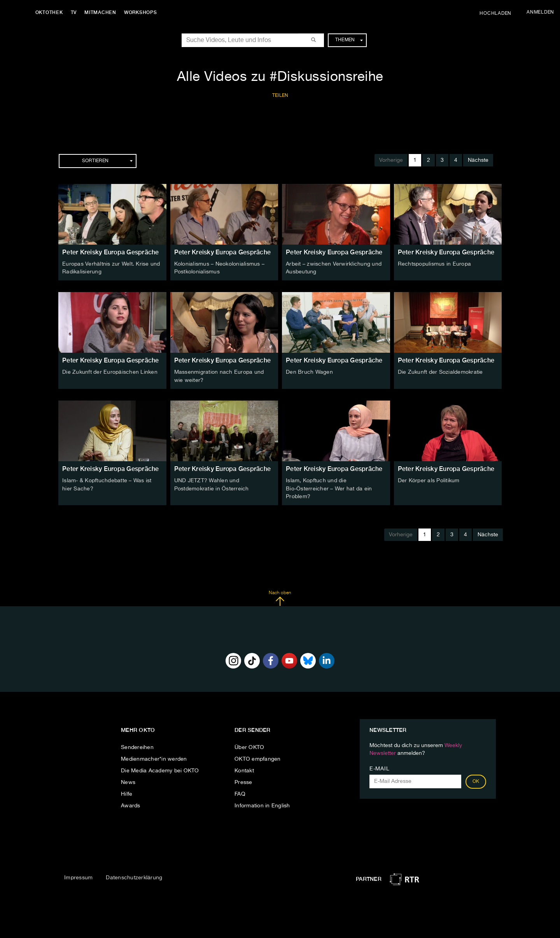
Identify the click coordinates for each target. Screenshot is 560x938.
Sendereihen (137, 745)
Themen (349, 40)
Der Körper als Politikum (429, 479)
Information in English (262, 804)
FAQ (240, 792)
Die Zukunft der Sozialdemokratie (440, 372)
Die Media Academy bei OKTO (160, 769)
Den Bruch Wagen (309, 372)
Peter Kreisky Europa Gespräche (111, 252)
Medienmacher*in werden (154, 757)
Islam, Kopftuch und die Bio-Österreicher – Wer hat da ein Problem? (329, 487)
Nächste (478, 160)
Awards (131, 804)
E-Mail (379, 767)
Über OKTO (249, 745)
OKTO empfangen (258, 757)
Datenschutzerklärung (134, 876)
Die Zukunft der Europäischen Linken (110, 372)
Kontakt (244, 769)
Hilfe (127, 792)
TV (75, 12)
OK (476, 780)
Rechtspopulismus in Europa (435, 264)
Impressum (78, 876)
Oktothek (51, 12)
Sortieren (107, 161)
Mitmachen (102, 12)
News (128, 780)
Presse (243, 780)
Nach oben (280, 597)
